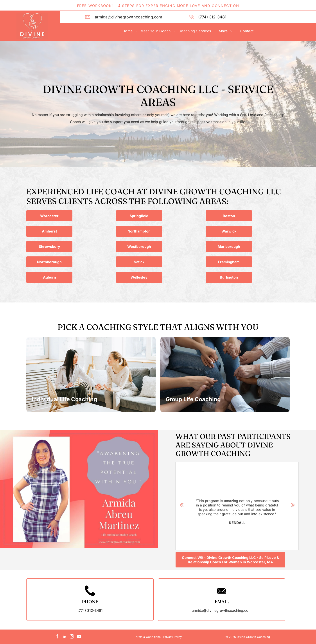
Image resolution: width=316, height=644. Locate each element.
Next (293, 504)
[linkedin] (65, 637)
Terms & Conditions (147, 637)
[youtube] (79, 637)
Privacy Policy (172, 637)
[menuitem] (128, 31)
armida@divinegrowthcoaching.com (128, 17)
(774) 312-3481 (212, 17)
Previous (181, 504)
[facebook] (57, 637)
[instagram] (72, 637)
